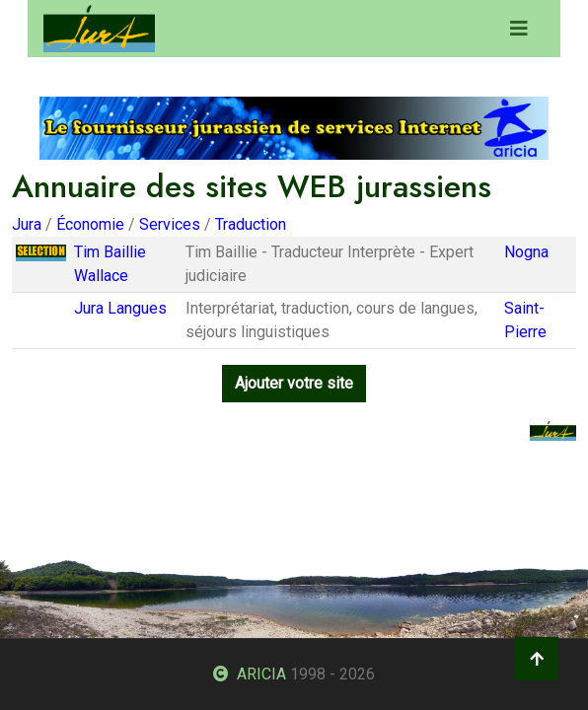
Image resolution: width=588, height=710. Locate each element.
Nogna (526, 252)
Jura (27, 224)
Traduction (251, 224)
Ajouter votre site (294, 383)
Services (170, 224)
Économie (90, 224)
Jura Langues (120, 308)
